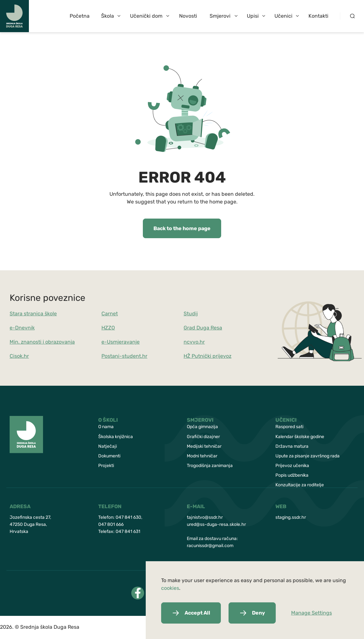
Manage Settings (312, 613)
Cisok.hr (19, 356)
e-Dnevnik (22, 328)
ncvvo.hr (194, 342)
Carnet (110, 314)
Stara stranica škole (33, 314)
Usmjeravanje (123, 342)
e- (104, 342)
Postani (110, 356)
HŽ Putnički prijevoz (208, 356)
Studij (191, 314)
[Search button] (352, 16)
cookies (170, 588)
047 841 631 (128, 531)
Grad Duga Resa (203, 328)
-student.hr (133, 356)
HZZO (108, 328)
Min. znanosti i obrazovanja (42, 342)
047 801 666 (111, 524)
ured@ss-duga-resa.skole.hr (216, 524)
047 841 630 (128, 517)
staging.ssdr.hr (291, 517)
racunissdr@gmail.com (210, 546)
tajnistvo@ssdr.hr (205, 517)
